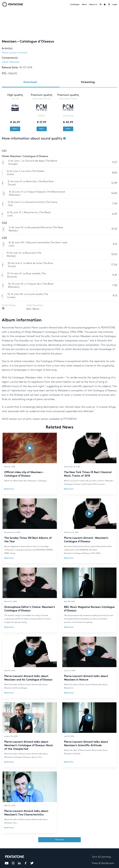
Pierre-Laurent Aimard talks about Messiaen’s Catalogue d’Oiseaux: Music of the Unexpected (29, 746)
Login (115, 5)
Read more (9, 489)
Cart (105, 4)
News (84, 5)
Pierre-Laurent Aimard (14, 53)
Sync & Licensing (101, 857)
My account (109, 4)
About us (93, 5)
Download (30, 82)
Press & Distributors (103, 863)
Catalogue (75, 5)
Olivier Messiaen (11, 62)
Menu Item (101, 4)
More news (60, 840)
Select (15, 129)
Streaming (88, 82)
